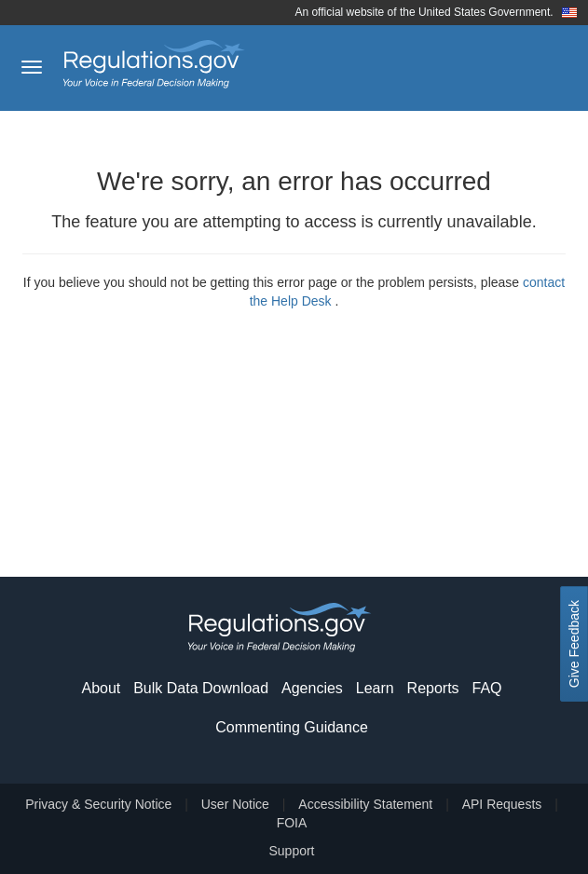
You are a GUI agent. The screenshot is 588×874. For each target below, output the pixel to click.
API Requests (502, 804)
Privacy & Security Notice (98, 804)
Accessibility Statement (365, 804)
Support (291, 851)
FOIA (292, 823)
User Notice (235, 804)
